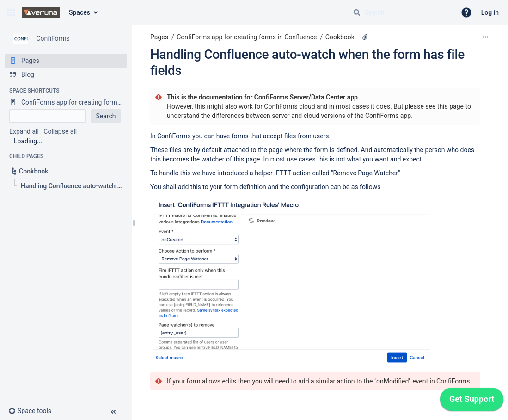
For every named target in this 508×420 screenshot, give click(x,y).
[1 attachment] (365, 37)
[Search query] (401, 12)
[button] (11, 12)
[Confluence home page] (41, 12)
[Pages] (66, 61)
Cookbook (340, 37)
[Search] (357, 12)
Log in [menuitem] (490, 12)
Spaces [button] (80, 12)
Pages (159, 37)
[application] (472, 401)
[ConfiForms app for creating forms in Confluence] (66, 102)
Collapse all (60, 131)
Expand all (24, 131)
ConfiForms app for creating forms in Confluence (247, 37)
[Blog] (66, 74)
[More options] (485, 37)
